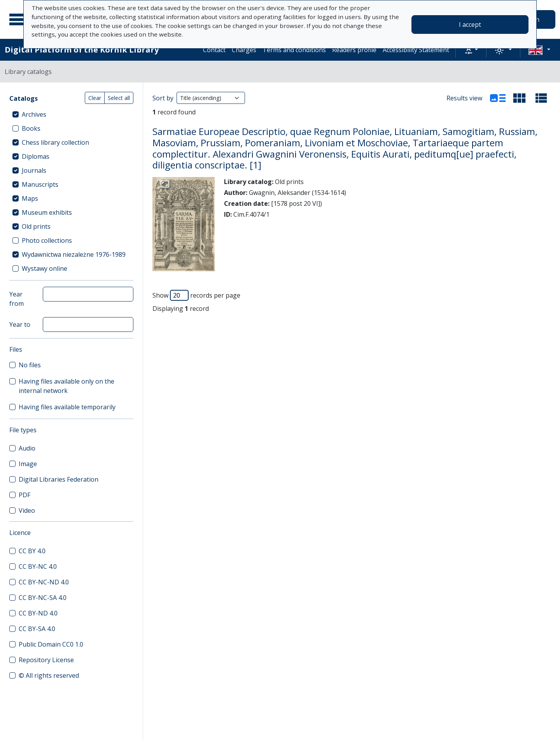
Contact (214, 50)
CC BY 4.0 (32, 551)
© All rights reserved (49, 675)
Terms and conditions (294, 50)
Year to (20, 324)
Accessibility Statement (416, 50)
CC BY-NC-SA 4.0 (43, 598)
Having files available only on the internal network (66, 386)
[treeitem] (71, 114)
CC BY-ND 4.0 (38, 613)
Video (27, 510)
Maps (30, 198)
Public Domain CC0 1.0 (51, 644)
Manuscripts (40, 184)
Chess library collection (55, 142)
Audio (27, 448)
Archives (34, 114)
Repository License (46, 660)
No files (30, 365)
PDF (24, 495)
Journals (34, 170)
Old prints (36, 226)
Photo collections (47, 240)
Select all (119, 98)
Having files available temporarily (67, 407)
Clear (95, 98)
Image (28, 464)
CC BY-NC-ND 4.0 (44, 582)
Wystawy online (45, 268)
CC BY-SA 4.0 (37, 629)
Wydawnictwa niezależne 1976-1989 (74, 254)
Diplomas (36, 156)
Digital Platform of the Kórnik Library (82, 50)
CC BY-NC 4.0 (38, 566)
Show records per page (196, 295)
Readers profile (354, 50)
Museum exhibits (47, 212)
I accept (470, 25)
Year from (17, 299)
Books (31, 128)
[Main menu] (19, 19)
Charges (244, 50)
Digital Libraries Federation (59, 479)
